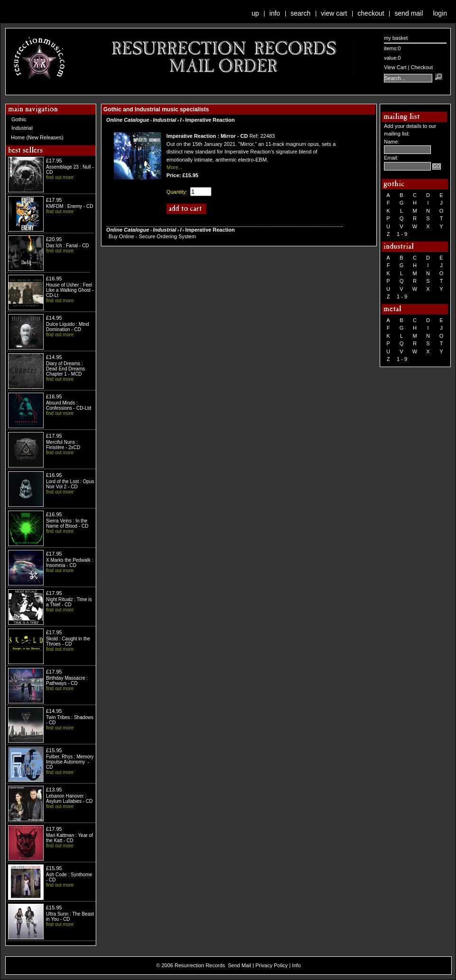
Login (440, 13)
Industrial (22, 128)
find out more (60, 177)
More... (174, 167)
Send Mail (409, 13)
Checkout (371, 13)
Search (301, 13)
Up (255, 13)
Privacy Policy (272, 965)
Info (275, 13)
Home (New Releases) (37, 137)
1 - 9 (402, 234)
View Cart (334, 13)
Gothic (19, 119)
